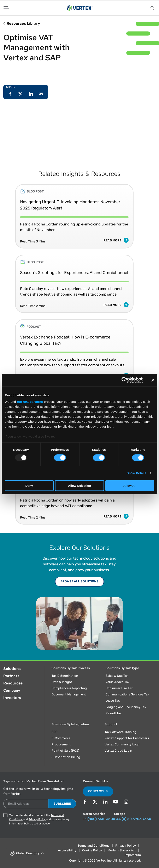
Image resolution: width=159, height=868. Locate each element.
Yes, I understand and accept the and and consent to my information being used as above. (39, 819)
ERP (55, 732)
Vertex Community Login (122, 744)
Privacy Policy (37, 819)
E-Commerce (61, 738)
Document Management (69, 694)
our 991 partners (30, 402)
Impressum (133, 855)
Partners (11, 676)
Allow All (130, 486)
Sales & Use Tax (117, 676)
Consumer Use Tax (119, 688)
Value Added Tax (117, 682)
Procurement (61, 744)
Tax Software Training (120, 732)
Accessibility (67, 850)
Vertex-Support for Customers (127, 738)
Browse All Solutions (79, 581)
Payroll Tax (114, 713)
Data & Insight (62, 682)
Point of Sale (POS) (65, 751)
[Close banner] (153, 380)
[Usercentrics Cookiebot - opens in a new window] (125, 380)
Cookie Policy (92, 850)
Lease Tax (113, 701)
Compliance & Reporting (69, 688)
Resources (13, 683)
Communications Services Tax (127, 694)
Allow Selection (80, 486)
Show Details (137, 473)
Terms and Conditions (94, 846)
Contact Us (98, 791)
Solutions (12, 669)
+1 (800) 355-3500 (99, 819)
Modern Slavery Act (122, 850)
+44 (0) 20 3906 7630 (133, 819)
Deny (29, 486)
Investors (12, 698)
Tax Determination (65, 676)
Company (12, 690)
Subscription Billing (66, 757)
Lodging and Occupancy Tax (126, 707)
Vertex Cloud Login (118, 751)
